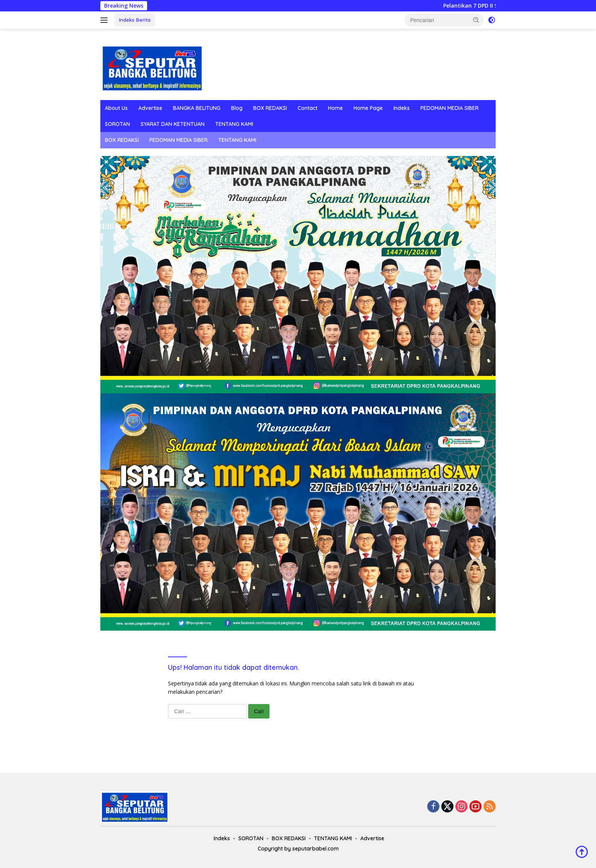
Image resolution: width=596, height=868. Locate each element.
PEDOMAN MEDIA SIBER (449, 108)
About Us (116, 108)
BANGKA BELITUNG (197, 108)
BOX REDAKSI (270, 108)
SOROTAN (117, 124)
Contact (308, 108)
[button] (476, 20)
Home (335, 108)
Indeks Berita (135, 20)
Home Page (368, 108)
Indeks (402, 108)
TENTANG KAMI (234, 124)
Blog (237, 108)
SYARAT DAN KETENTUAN (173, 124)
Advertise (150, 108)
